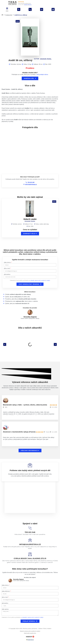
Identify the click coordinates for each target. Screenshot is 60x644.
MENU (7, 11)
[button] (5, 344)
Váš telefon (7, 274)
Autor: (43, 59)
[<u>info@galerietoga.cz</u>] (30, 540)
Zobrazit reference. (28, 5)
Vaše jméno (7, 262)
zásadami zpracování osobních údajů (33, 617)
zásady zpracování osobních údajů (40, 280)
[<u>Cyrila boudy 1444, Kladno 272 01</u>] (30, 554)
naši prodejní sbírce (42, 74)
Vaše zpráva (5, 609)
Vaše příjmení (6, 591)
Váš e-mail (7, 268)
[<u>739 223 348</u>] (30, 528)
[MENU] (7, 8)
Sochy (18, 21)
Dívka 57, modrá (30, 219)
